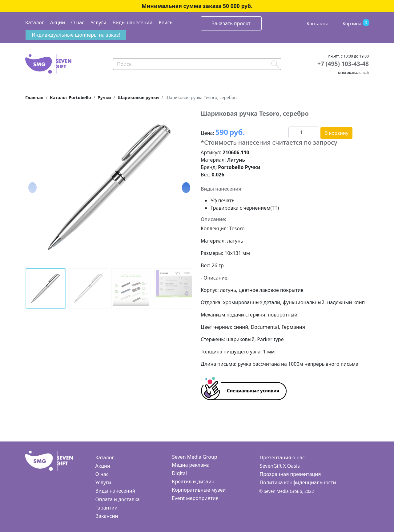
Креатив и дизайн (193, 482)
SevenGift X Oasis (280, 466)
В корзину (336, 133)
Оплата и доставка (118, 499)
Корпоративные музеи (199, 490)
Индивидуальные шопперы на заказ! (76, 35)
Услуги (98, 22)
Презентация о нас (282, 457)
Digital (180, 473)
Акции (58, 22)
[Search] (197, 64)
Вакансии (107, 516)
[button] (186, 187)
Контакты (317, 23)
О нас (78, 22)
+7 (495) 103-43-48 (343, 64)
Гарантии (107, 508)
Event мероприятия (195, 498)
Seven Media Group (195, 457)
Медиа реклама (191, 465)
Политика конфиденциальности (298, 482)
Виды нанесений (132, 22)
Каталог (35, 22)
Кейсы (166, 22)
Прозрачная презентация (290, 474)
